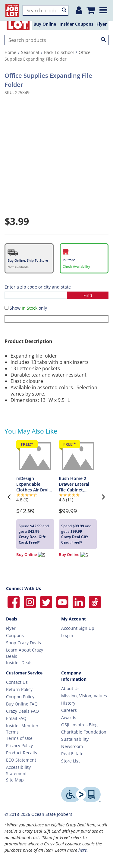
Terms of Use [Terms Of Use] (19, 738)
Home (10, 52)
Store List (71, 761)
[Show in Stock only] (6, 308)
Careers (69, 710)
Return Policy (19, 689)
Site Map (15, 780)
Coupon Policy (20, 697)
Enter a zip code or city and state (38, 287)
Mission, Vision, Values (84, 696)
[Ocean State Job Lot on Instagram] (30, 602)
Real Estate (72, 754)
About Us (70, 688)
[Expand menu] (104, 8)
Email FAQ (16, 718)
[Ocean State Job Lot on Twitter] (47, 602)
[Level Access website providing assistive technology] (84, 794)
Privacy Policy (19, 745)
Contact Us (17, 682)
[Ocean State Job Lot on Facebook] (14, 602)
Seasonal (30, 52)
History (68, 703)
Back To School (59, 52)
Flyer (102, 24)
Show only (28, 308)
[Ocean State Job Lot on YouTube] (63, 602)
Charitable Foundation (84, 732)
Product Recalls (22, 753)
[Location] (76, 8)
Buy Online (45, 24)
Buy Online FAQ (22, 704)
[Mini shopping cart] (90, 8)
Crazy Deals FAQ (22, 711)
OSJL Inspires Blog (79, 725)
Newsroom (72, 746)
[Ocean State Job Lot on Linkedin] (79, 602)
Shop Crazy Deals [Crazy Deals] (24, 643)
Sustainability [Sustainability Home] (75, 739)
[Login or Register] (63, 8)
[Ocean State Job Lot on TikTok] (95, 602)
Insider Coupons (76, 24)
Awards (69, 717)
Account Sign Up (78, 628)
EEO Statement (21, 760)
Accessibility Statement (18, 770)
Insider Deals (19, 663)
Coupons (15, 635)
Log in (67, 635)
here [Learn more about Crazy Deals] (83, 850)
